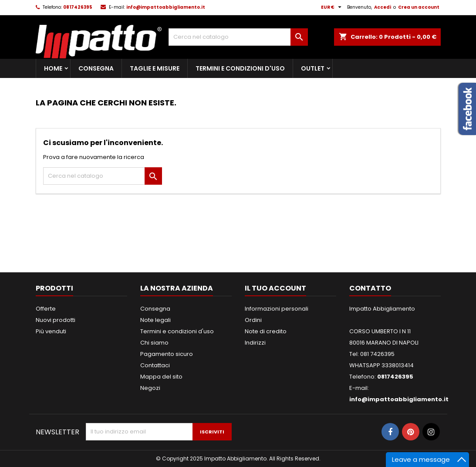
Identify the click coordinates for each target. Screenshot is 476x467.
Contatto (370, 288)
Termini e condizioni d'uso (240, 68)
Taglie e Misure (155, 68)
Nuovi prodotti (56, 320)
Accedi (383, 7)
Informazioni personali (277, 309)
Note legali (155, 320)
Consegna (96, 68)
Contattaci (155, 365)
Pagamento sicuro (167, 354)
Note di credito (266, 331)
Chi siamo (154, 343)
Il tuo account (275, 288)
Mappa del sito (161, 377)
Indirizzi (255, 343)
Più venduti (51, 331)
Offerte (46, 309)
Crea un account (419, 7)
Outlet (313, 68)
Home (53, 68)
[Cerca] (238, 37)
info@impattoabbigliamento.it (166, 7)
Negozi (150, 388)
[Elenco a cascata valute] (332, 7)
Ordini (253, 320)
